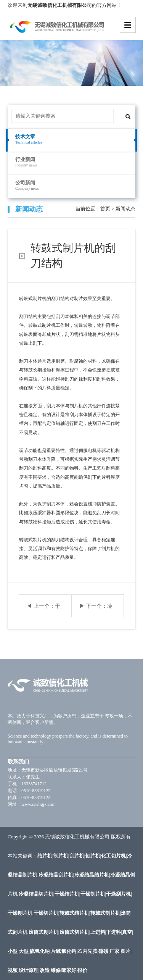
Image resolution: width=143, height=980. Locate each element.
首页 (105, 209)
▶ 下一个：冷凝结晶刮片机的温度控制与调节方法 (96, 610)
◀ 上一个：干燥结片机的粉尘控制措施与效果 (43, 610)
